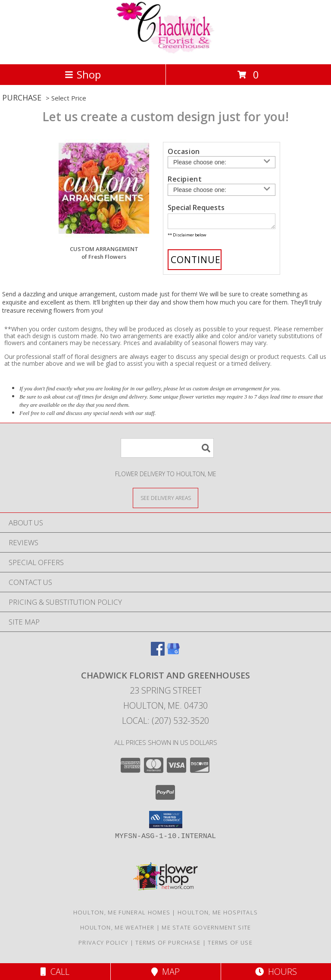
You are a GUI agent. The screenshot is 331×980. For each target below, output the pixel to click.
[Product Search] (167, 451)
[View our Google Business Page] (173, 655)
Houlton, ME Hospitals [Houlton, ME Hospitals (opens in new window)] (218, 915)
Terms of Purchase (168, 945)
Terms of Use (230, 945)
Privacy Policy (103, 945)
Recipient (185, 179)
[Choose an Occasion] (222, 162)
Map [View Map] (165, 972)
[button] (166, 822)
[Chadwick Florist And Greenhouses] (165, 52)
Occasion (184, 151)
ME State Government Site (206, 930)
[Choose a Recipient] (222, 190)
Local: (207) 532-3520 (165, 723)
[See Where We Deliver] (165, 500)
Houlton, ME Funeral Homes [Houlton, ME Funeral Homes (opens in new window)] (122, 915)
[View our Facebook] (158, 655)
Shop (83, 74)
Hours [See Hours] (276, 972)
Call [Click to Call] (55, 972)
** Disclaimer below (187, 237)
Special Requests (196, 207)
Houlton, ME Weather (117, 930)
